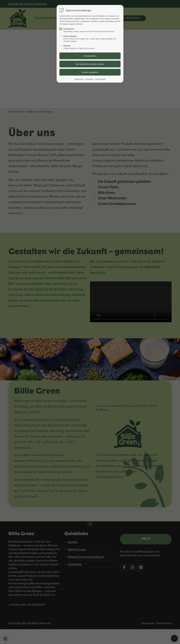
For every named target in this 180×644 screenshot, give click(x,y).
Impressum (89, 79)
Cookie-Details (100, 79)
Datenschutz (79, 79)
